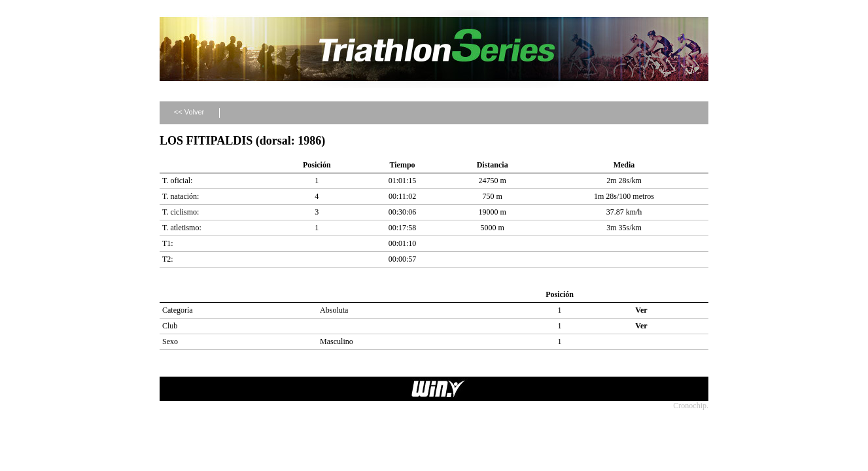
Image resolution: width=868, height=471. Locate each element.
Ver (641, 310)
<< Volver (189, 112)
